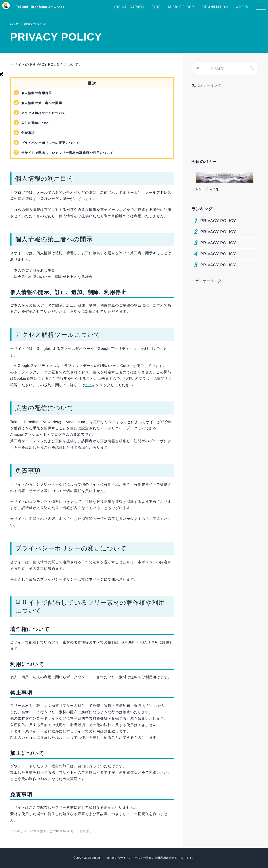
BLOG (156, 7)
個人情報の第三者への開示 (45, 103)
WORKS (242, 7)
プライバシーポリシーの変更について (54, 143)
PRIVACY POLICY (36, 24)
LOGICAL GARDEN (129, 7)
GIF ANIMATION (215, 7)
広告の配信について (39, 123)
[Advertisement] (225, 115)
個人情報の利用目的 (39, 93)
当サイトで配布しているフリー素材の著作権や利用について (74, 153)
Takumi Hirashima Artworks (40, 7)
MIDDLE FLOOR (181, 7)
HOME (14, 24)
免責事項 (29, 133)
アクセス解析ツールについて (47, 113)
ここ (89, 385)
